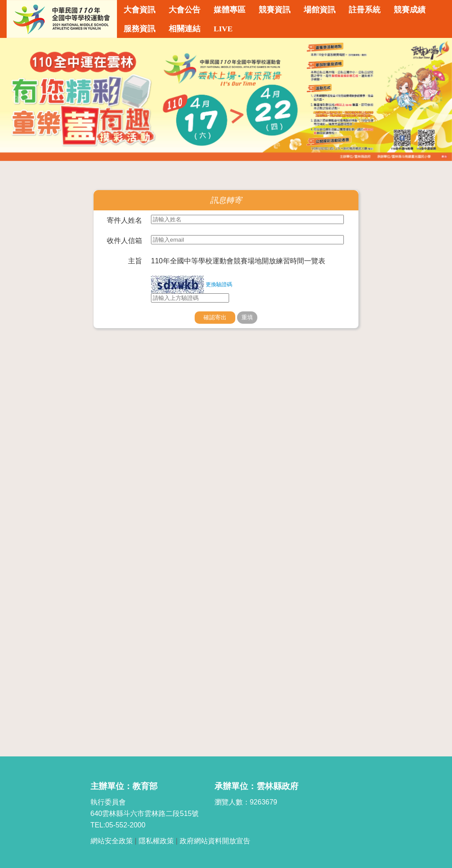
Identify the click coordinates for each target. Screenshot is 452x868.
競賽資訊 (275, 10)
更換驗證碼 (219, 284)
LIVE (223, 29)
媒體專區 (230, 10)
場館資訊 (320, 10)
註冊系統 (365, 10)
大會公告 (185, 10)
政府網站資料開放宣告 (215, 841)
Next (437, 100)
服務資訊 (139, 29)
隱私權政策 (156, 841)
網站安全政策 (112, 841)
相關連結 (185, 29)
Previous (15, 100)
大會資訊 (139, 10)
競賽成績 (410, 10)
